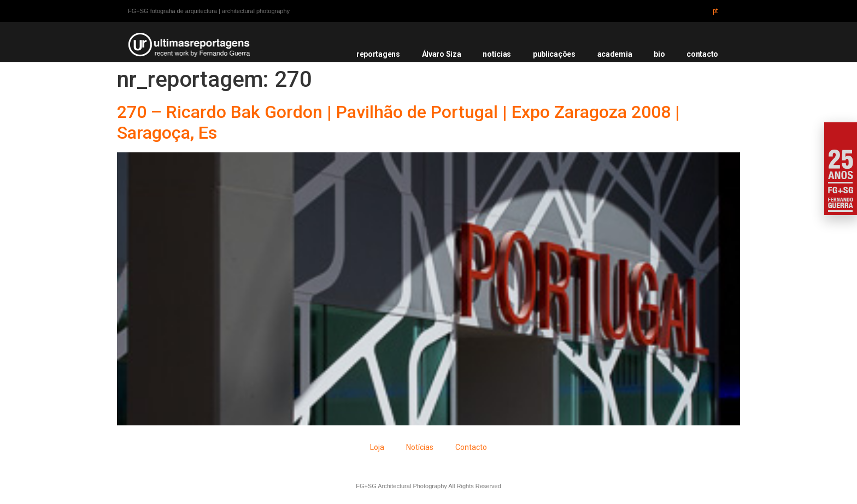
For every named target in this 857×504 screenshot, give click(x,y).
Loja (377, 447)
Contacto (471, 447)
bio (659, 54)
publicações (554, 54)
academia (615, 54)
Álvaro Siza (442, 54)
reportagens (378, 54)
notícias (497, 54)
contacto (702, 54)
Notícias (420, 447)
